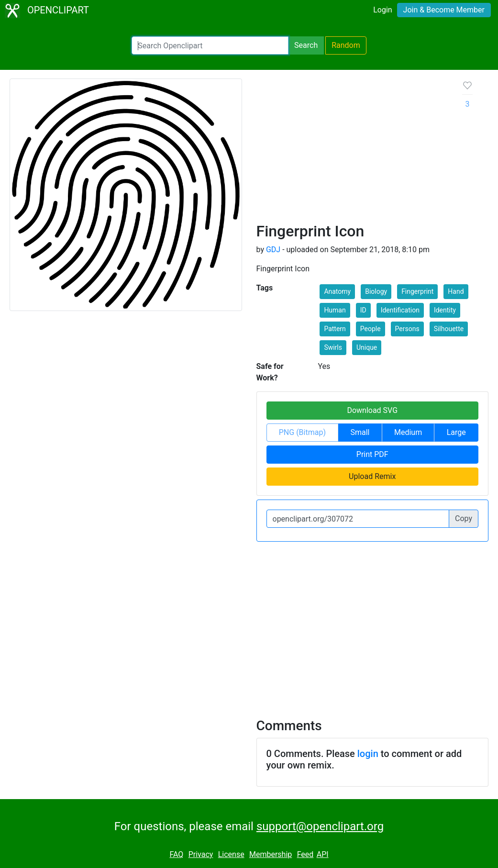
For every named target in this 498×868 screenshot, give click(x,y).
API (323, 854)
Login (382, 10)
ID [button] (363, 310)
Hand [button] (456, 291)
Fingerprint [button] (417, 291)
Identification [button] (400, 310)
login (368, 754)
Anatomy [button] (337, 291)
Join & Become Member (444, 10)
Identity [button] (445, 310)
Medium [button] (408, 432)
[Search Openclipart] (210, 45)
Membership (271, 854)
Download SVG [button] (372, 410)
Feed (305, 854)
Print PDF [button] (372, 454)
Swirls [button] (333, 347)
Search (306, 45)
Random (346, 45)
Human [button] (335, 310)
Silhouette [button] (449, 329)
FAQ (176, 854)
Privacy (201, 854)
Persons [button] (407, 329)
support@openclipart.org (320, 826)
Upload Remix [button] (372, 476)
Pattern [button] (335, 329)
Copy (464, 518)
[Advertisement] (352, 150)
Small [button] (360, 432)
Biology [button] (376, 291)
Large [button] (456, 432)
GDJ (273, 250)
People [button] (371, 329)
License (231, 854)
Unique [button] (367, 347)
